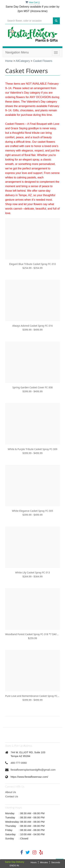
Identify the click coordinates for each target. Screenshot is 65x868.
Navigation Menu (17, 52)
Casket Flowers (43, 61)
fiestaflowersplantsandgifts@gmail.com (33, 770)
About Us (11, 792)
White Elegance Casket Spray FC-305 (32, 511)
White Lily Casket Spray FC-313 (33, 572)
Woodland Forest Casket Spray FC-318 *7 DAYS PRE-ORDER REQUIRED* (32, 634)
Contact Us (12, 796)
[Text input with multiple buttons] (29, 21)
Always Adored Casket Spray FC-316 (32, 326)
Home (9, 61)
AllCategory (23, 61)
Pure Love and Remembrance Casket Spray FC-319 (32, 696)
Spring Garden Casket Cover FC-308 (32, 387)
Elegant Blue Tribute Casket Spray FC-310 (32, 264)
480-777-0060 (19, 763)
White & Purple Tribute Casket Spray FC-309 (32, 449)
